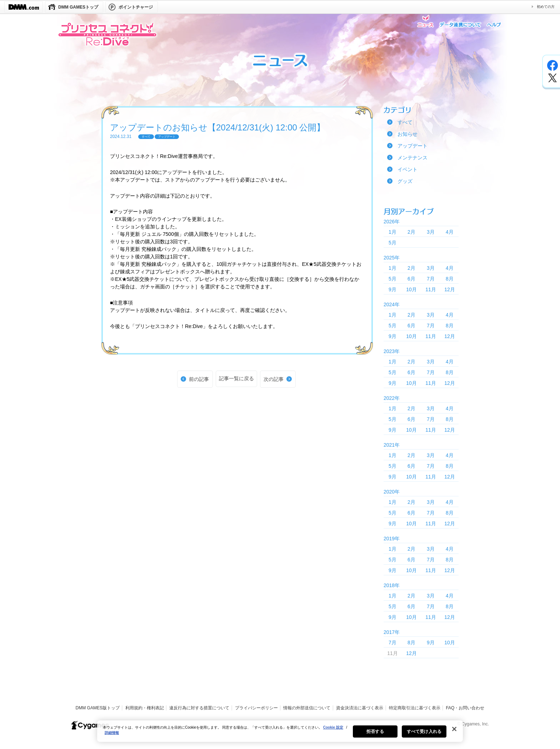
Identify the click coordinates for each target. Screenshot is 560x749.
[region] (280, 735)
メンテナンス (412, 158)
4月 (450, 232)
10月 (411, 289)
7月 (431, 279)
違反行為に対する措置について (199, 708)
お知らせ (407, 134)
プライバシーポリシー (256, 708)
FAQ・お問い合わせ (465, 708)
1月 (392, 232)
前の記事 (199, 379)
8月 (450, 279)
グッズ (405, 181)
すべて (405, 122)
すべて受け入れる (424, 736)
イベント (407, 169)
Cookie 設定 (333, 732)
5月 (392, 243)
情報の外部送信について (307, 708)
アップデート (412, 146)
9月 (392, 289)
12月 (450, 289)
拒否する (375, 736)
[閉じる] (454, 733)
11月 (431, 289)
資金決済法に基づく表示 (360, 708)
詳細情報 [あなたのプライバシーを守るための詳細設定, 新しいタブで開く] (112, 737)
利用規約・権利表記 (145, 708)
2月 (411, 232)
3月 (431, 232)
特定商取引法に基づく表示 (415, 708)
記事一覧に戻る (236, 378)
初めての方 (546, 7)
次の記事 (274, 379)
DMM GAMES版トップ (98, 708)
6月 (411, 279)
